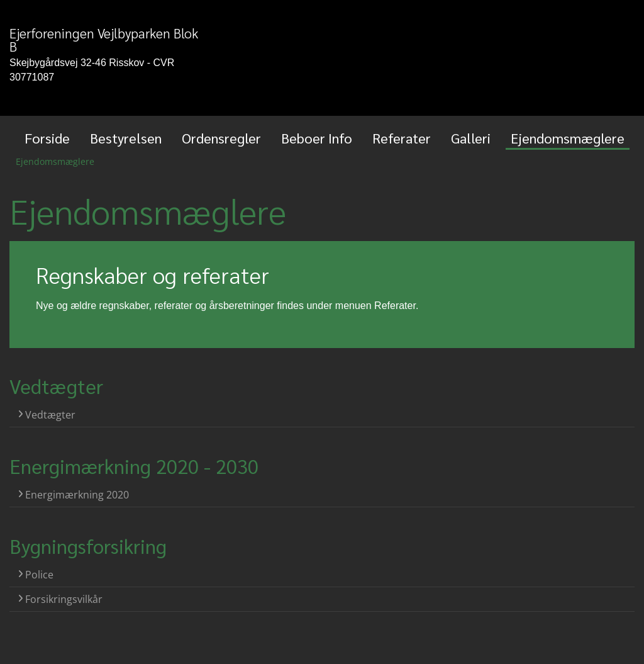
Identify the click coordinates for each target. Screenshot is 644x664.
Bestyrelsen (126, 138)
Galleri (471, 138)
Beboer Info (317, 138)
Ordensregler (221, 138)
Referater (402, 138)
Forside (47, 138)
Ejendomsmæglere (568, 138)
